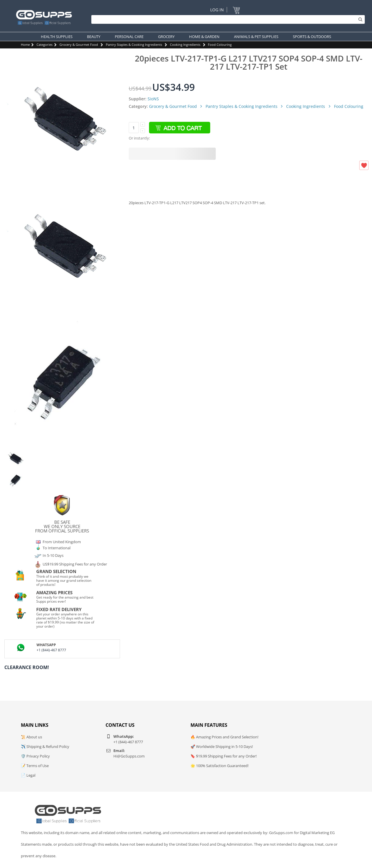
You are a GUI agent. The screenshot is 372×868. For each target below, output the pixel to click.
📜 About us (31, 737)
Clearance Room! (27, 667)
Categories (45, 45)
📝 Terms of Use (35, 766)
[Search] (227, 19)
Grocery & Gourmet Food (79, 45)
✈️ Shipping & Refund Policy (45, 746)
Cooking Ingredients (185, 45)
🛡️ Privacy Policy (35, 756)
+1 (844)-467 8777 (51, 650)
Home (25, 45)
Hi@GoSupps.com (129, 756)
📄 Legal (28, 775)
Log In (217, 10)
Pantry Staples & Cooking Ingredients (134, 45)
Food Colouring (220, 45)
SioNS (153, 99)
